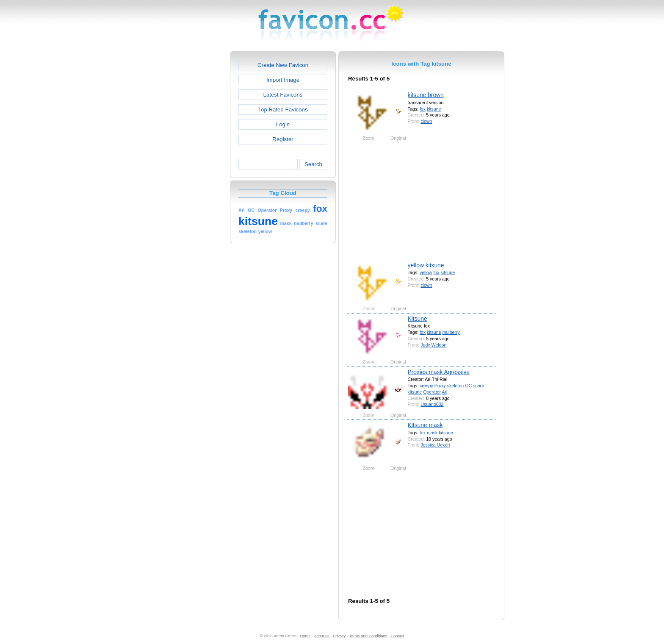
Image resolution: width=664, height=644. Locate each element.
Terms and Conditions (368, 636)
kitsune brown (426, 95)
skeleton (456, 386)
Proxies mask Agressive (439, 372)
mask (432, 433)
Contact (398, 636)
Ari (444, 392)
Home (306, 636)
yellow (426, 272)
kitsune (434, 109)
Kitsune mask (425, 425)
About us (322, 636)
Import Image (283, 80)
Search (313, 164)
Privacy (339, 636)
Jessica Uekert (435, 445)
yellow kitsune (426, 265)
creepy (426, 386)
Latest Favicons (283, 95)
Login (283, 124)
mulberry (451, 332)
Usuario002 (432, 404)
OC (468, 386)
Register (283, 139)
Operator (432, 392)
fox (423, 109)
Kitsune (418, 319)
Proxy (440, 386)
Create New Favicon (283, 65)
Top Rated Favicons (283, 110)
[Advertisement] (194, 178)
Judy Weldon (433, 345)
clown (426, 121)
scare (479, 386)
